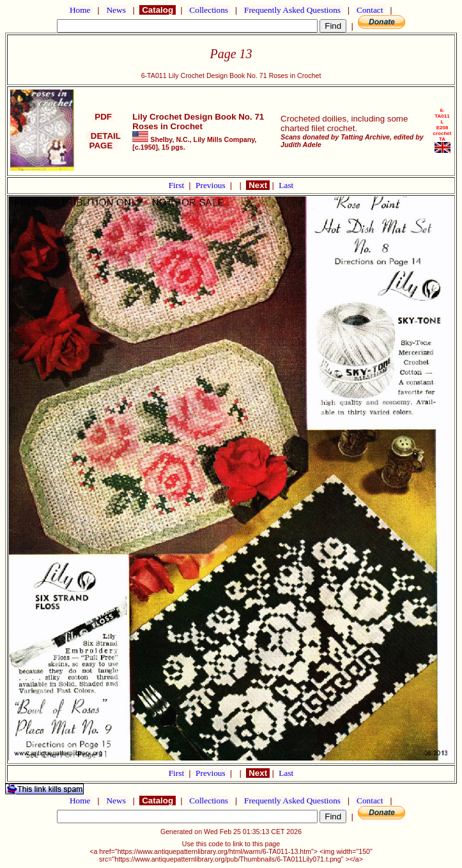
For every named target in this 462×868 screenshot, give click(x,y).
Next (258, 185)
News (116, 10)
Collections (209, 10)
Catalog (157, 10)
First (178, 185)
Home (80, 10)
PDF (104, 117)
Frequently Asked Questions (293, 10)
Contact (370, 10)
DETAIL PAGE (103, 141)
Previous (212, 185)
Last (286, 185)
